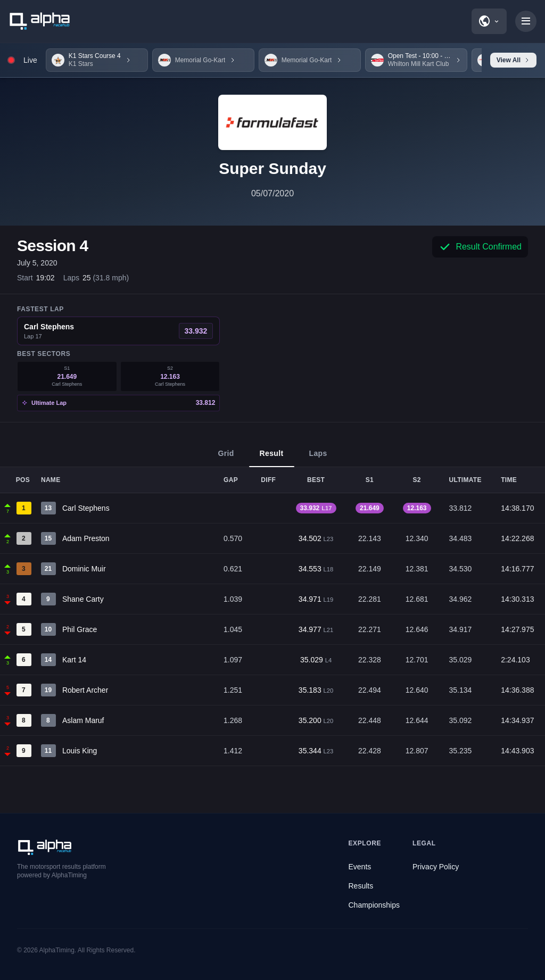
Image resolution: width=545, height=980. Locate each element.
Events (360, 867)
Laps (318, 458)
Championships (374, 905)
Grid (226, 458)
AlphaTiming (57, 950)
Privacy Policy (436, 867)
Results (361, 886)
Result (272, 458)
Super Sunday (272, 168)
